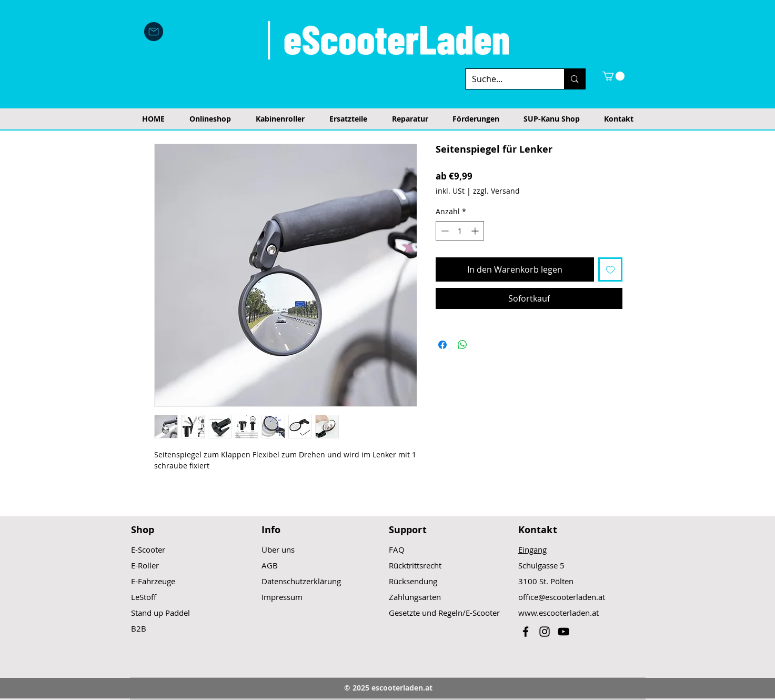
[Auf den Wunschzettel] (610, 269)
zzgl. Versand (496, 191)
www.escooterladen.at (558, 613)
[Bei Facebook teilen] (442, 345)
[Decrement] (444, 231)
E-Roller (145, 565)
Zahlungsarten (415, 597)
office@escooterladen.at (562, 597)
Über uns (278, 549)
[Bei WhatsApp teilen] (462, 345)
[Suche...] (507, 79)
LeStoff (144, 597)
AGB (270, 565)
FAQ (397, 549)
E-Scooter (148, 549)
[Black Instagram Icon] (545, 632)
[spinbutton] (460, 231)
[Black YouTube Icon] (563, 632)
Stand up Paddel (160, 613)
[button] (613, 76)
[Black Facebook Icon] (526, 632)
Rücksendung (413, 581)
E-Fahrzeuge (153, 581)
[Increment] (476, 231)
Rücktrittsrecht (415, 565)
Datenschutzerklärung (301, 581)
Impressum (282, 597)
